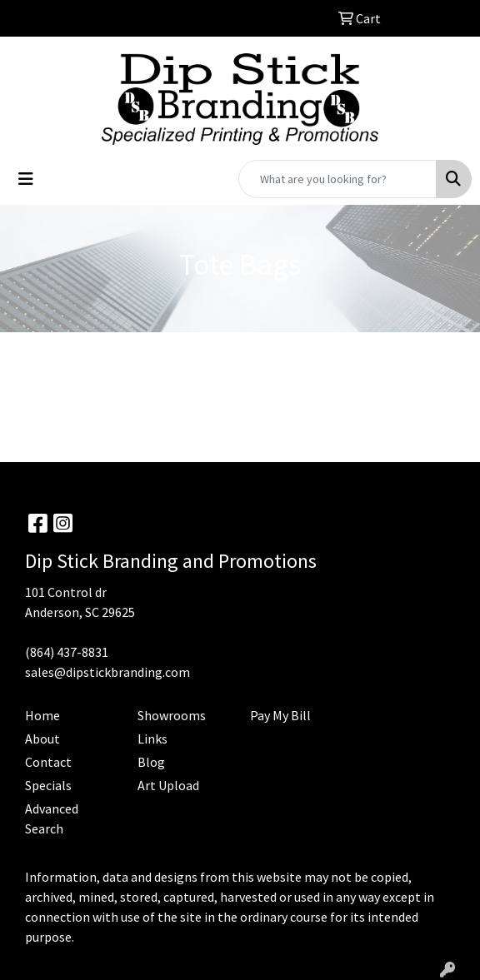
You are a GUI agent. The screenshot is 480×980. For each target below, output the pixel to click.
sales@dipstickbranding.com (107, 672)
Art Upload (168, 785)
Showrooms (172, 715)
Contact (48, 762)
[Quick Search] (337, 179)
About (42, 739)
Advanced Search (52, 818)
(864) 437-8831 (67, 652)
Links (152, 739)
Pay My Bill (280, 715)
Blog (151, 762)
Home (42, 715)
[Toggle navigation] (26, 179)
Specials (48, 785)
